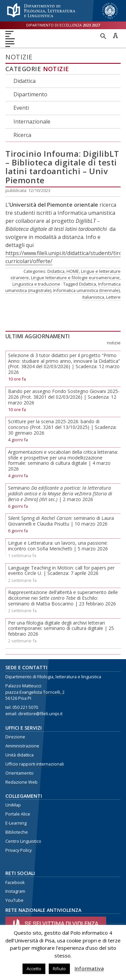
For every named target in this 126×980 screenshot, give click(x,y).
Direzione (15, 737)
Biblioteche (17, 832)
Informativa (89, 968)
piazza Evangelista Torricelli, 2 (35, 692)
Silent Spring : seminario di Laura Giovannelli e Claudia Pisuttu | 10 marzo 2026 (61, 521)
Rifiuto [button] (59, 969)
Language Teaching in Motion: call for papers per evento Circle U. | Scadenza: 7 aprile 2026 (61, 571)
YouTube (14, 900)
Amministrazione (22, 746)
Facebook (15, 883)
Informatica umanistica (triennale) (86, 290)
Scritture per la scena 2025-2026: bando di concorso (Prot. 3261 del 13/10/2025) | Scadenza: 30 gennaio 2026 (62, 427)
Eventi (21, 108)
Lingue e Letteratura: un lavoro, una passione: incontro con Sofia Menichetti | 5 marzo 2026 (58, 546)
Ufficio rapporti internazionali (35, 764)
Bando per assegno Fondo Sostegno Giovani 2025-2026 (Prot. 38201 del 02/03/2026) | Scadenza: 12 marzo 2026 (64, 397)
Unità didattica (19, 755)
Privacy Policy (18, 850)
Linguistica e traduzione (36, 284)
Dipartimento (30, 94)
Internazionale (32, 121)
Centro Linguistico (23, 841)
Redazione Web (22, 782)
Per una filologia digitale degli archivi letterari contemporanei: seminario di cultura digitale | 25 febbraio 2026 (61, 628)
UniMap (13, 805)
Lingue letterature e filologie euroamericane (75, 278)
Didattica (25, 81)
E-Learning (16, 823)
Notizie (56, 69)
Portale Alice (18, 814)
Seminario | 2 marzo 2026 (60, 494)
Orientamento (19, 773)
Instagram (15, 891)
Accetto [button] (34, 969)
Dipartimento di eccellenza (63, 25)
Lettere (113, 297)
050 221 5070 (25, 707)
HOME (73, 271)
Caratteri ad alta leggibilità (115, 36)
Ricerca (22, 135)
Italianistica (93, 297)
